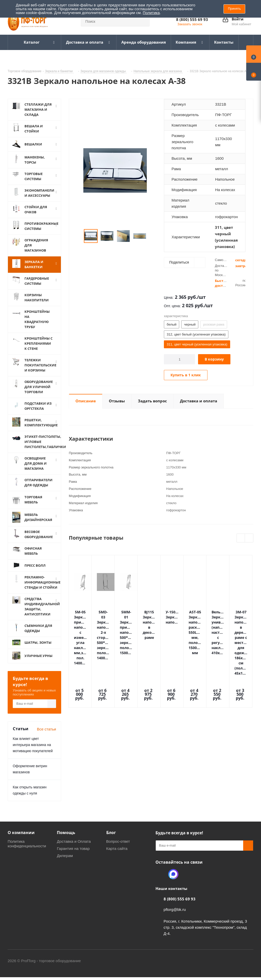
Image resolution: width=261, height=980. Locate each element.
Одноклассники (161, 874)
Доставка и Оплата (74, 841)
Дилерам (65, 856)
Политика (151, 13)
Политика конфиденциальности (27, 844)
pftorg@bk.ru (175, 909)
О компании (21, 833)
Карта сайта (117, 848)
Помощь (66, 833)
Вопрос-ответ (118, 841)
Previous (78, 236)
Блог (111, 833)
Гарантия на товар (73, 848)
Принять (234, 9)
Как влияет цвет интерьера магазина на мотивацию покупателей (33, 745)
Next (152, 236)
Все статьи (47, 729)
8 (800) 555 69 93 (192, 19)
